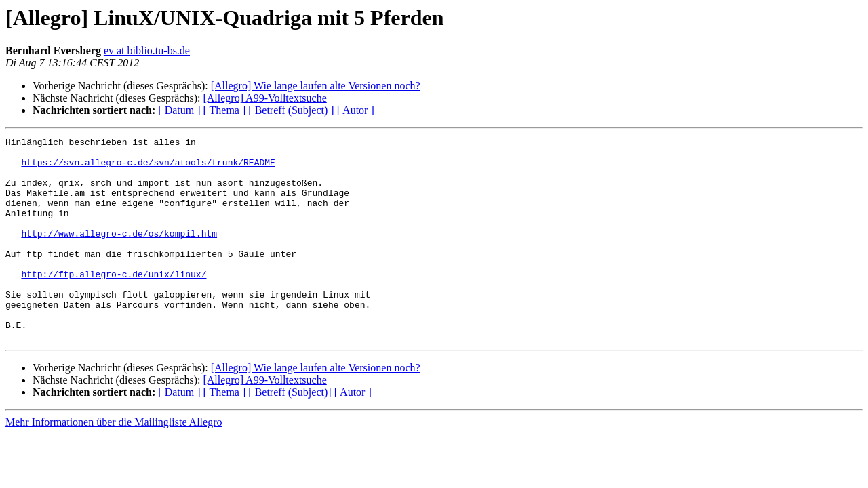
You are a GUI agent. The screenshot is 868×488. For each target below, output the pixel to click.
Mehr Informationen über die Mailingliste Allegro (114, 463)
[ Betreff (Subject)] (290, 433)
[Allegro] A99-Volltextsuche (264, 98)
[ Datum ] (179, 110)
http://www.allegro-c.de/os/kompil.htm (119, 253)
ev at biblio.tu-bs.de (147, 50)
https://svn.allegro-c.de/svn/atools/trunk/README (148, 168)
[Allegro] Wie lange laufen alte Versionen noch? (316, 86)
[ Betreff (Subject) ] (291, 110)
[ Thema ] (225, 110)
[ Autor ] (356, 110)
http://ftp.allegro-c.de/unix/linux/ (114, 302)
